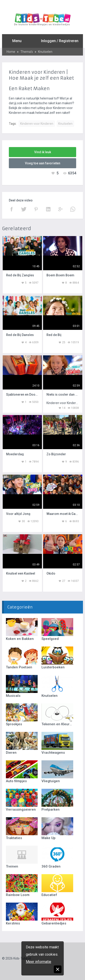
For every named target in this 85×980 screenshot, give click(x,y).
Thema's (27, 52)
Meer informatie (39, 962)
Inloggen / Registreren (60, 41)
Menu (17, 41)
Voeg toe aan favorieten (43, 163)
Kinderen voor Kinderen (37, 124)
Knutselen (45, 52)
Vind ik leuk (43, 152)
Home (11, 52)
